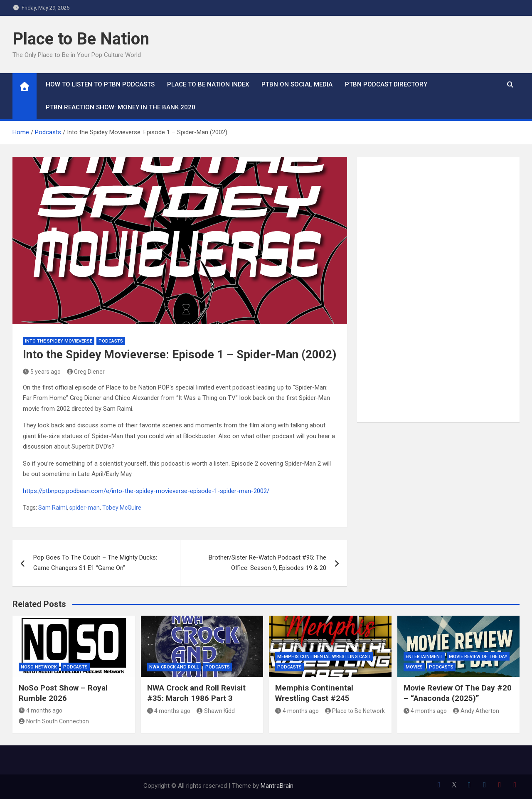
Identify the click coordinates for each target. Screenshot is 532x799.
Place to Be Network (355, 711)
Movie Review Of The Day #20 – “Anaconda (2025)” (458, 693)
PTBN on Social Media (297, 84)
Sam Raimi (53, 508)
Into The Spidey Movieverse (59, 341)
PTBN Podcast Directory (386, 84)
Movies (414, 667)
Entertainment (424, 657)
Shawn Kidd (216, 711)
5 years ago (42, 372)
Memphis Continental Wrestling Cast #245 (314, 693)
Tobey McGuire (122, 508)
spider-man (85, 508)
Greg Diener (86, 372)
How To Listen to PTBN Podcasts (100, 84)
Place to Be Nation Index (208, 84)
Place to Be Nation (81, 39)
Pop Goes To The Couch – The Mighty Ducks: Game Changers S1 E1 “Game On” (95, 563)
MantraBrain (277, 786)
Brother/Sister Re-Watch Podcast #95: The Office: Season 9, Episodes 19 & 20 (267, 563)
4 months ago (41, 710)
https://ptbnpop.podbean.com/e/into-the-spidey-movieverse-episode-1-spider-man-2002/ (146, 491)
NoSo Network (39, 667)
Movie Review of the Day (478, 657)
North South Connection (54, 721)
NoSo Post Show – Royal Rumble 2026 (63, 693)
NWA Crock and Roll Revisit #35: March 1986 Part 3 (196, 693)
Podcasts (111, 341)
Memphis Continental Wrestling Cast (324, 657)
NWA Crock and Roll (174, 667)
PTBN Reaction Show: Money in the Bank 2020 (121, 107)
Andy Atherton (476, 711)
